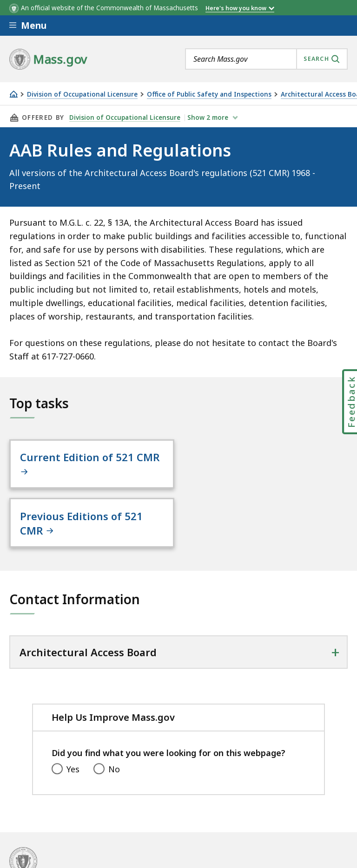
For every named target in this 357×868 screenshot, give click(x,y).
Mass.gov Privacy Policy (289, 855)
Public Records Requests (179, 826)
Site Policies (89, 826)
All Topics (28, 826)
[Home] (13, 94)
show (209, 117)
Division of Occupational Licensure (82, 95)
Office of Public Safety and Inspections (209, 95)
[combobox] (266, 59)
